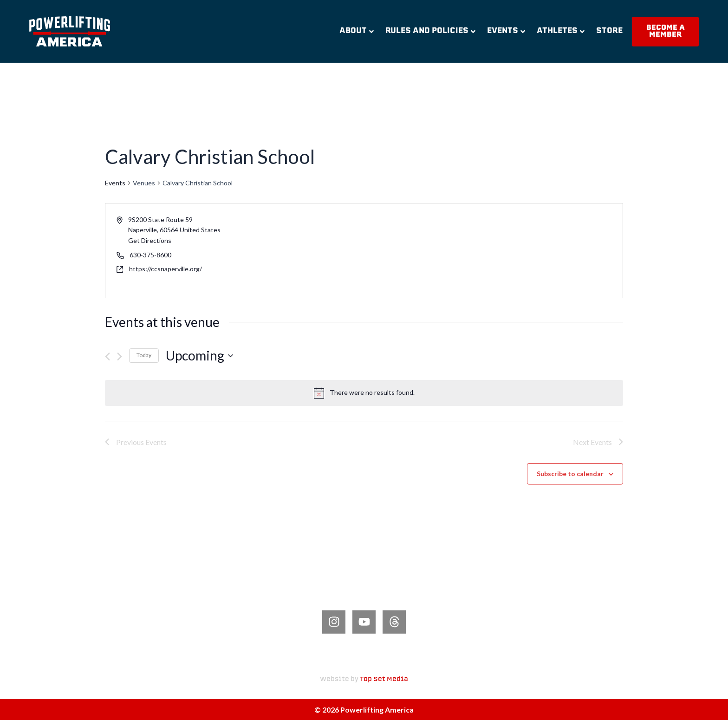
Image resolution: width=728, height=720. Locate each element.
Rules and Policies (430, 31)
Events (506, 31)
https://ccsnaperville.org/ (166, 269)
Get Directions (150, 240)
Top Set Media (384, 679)
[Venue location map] (493, 251)
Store (609, 31)
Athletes (561, 31)
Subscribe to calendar (570, 474)
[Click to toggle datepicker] (199, 356)
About (357, 31)
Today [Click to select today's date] (144, 355)
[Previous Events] (107, 357)
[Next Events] (120, 357)
